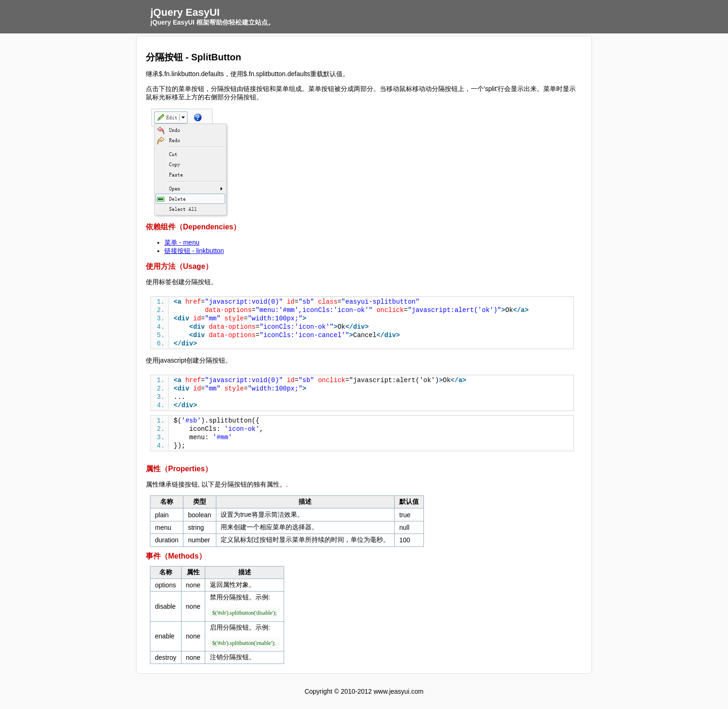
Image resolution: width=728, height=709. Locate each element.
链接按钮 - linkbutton (194, 251)
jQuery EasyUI (185, 12)
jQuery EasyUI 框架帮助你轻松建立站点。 (212, 22)
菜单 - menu (182, 242)
